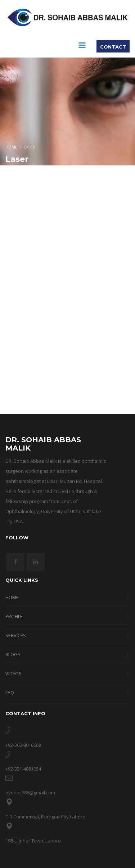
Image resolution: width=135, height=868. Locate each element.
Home (11, 147)
